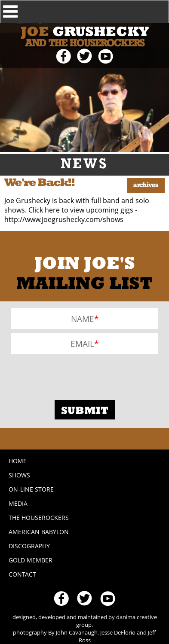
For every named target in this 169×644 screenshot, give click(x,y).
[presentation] (76, 375)
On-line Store (31, 489)
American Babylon (39, 532)
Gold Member (31, 560)
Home (18, 461)
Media (18, 503)
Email (82, 344)
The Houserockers (39, 518)
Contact (22, 574)
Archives (146, 185)
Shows (19, 475)
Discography (29, 546)
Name (83, 319)
